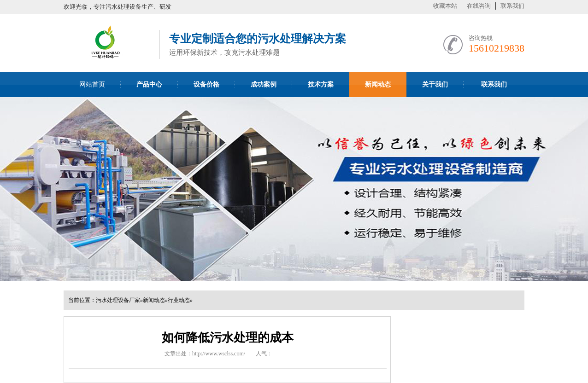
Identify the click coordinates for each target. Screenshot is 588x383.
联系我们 (512, 6)
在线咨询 (479, 6)
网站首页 (92, 84)
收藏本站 (445, 6)
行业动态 (179, 300)
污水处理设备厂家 (118, 300)
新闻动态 (154, 300)
